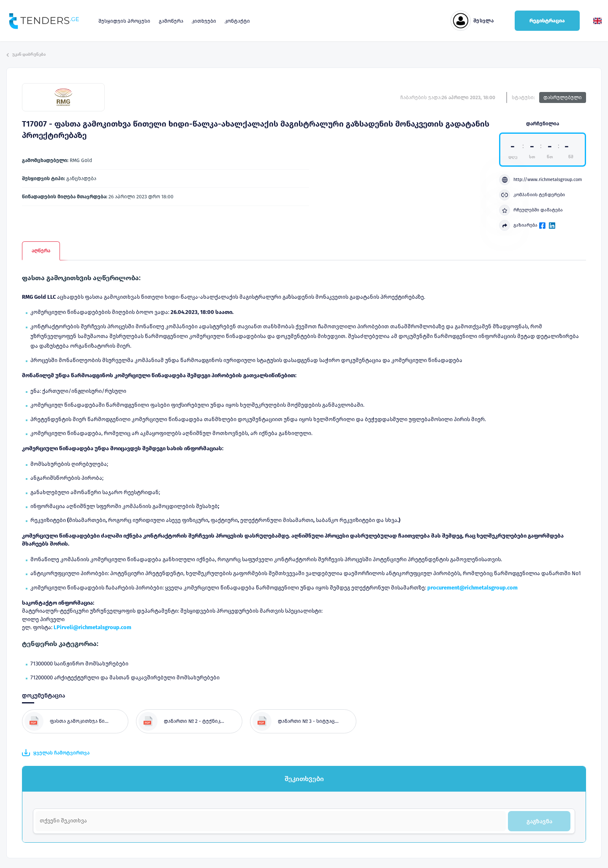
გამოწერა (171, 21)
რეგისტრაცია (547, 21)
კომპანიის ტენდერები (532, 195)
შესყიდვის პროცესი (124, 21)
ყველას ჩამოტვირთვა (56, 753)
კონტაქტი (237, 21)
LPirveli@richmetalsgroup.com (92, 627)
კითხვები (204, 21)
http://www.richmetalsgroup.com (540, 180)
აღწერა (41, 251)
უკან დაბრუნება (26, 54)
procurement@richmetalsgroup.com (472, 588)
